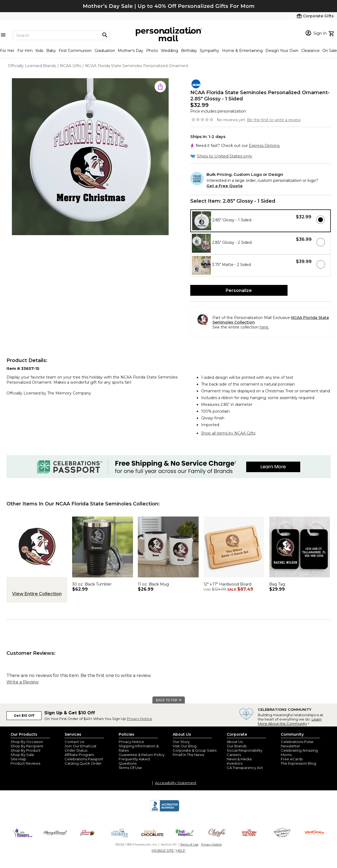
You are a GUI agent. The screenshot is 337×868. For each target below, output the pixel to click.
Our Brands (237, 746)
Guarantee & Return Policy (142, 755)
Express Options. (265, 146)
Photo (152, 51)
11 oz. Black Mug (153, 584)
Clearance (311, 51)
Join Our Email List (81, 746)
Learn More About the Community (290, 721)
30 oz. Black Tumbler (92, 584)
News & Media (239, 759)
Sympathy (209, 51)
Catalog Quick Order (83, 763)
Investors (235, 763)
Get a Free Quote (225, 186)
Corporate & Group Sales (195, 750)
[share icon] (160, 87)
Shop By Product (26, 750)
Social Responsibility (245, 750)
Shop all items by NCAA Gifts (228, 433)
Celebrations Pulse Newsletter (297, 744)
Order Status (76, 750)
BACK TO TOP (169, 700)
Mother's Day (131, 51)
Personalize (239, 290)
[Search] (61, 35)
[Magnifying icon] (105, 35)
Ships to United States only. (225, 156)
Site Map (18, 759)
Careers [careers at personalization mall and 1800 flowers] (234, 755)
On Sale (330, 51)
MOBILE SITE (163, 850)
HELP (181, 850)
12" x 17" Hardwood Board (227, 584)
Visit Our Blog (185, 746)
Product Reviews (25, 763)
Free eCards (292, 759)
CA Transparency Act (245, 768)
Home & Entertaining (242, 51)
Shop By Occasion (27, 742)
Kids (39, 51)
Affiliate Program (79, 755)
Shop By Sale (22, 755)
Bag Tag (277, 584)
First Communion (75, 51)
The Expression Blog (298, 763)
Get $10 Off (24, 716)
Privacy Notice (139, 719)
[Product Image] (90, 157)
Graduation (105, 51)
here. (264, 327)
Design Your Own (282, 51)
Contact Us (74, 742)
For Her (7, 51)
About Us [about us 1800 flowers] (235, 742)
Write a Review (23, 682)
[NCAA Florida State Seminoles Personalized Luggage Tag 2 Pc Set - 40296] (300, 579)
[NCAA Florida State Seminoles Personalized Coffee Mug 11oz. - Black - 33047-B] (168, 579)
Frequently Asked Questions (134, 761)
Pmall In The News (188, 755)
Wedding (169, 51)
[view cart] (332, 33)
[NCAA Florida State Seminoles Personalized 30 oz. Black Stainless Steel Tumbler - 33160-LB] (103, 579)
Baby (51, 51)
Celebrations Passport (84, 759)
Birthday (189, 51)
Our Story (181, 742)
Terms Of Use (130, 768)
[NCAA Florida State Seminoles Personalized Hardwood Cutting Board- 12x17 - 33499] (234, 579)
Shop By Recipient (27, 746)
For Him (25, 51)
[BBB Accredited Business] (165, 811)
